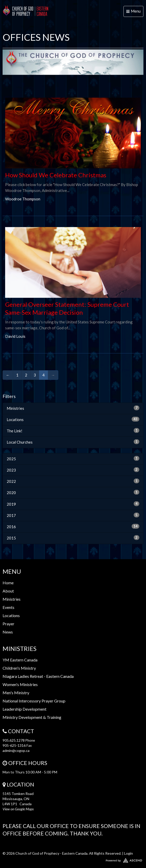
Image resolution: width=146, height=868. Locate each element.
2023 (73, 470)
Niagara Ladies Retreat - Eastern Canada (38, 676)
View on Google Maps (18, 809)
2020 (73, 492)
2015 (73, 538)
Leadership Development (25, 709)
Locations (73, 419)
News (8, 632)
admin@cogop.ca (16, 750)
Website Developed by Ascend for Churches (73, 859)
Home (8, 583)
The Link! (73, 431)
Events (8, 607)
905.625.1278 (14, 740)
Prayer (8, 624)
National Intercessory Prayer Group (34, 701)
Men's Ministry (16, 693)
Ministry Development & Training (32, 717)
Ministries (73, 408)
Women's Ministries (20, 684)
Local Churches (73, 442)
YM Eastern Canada (20, 660)
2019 (73, 504)
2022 (73, 481)
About (8, 591)
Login (129, 853)
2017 (73, 515)
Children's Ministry (19, 668)
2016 (73, 526)
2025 (73, 458)
